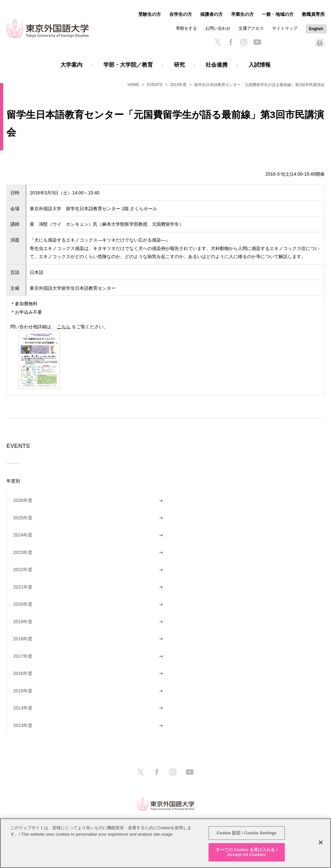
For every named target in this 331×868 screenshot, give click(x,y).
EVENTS (155, 85)
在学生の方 (181, 14)
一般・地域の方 (278, 14)
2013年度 (23, 725)
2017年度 (23, 656)
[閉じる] (321, 842)
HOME (133, 85)
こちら (64, 326)
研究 (179, 65)
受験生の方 (150, 14)
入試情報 (260, 65)
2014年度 (23, 708)
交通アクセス (251, 28)
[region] (165, 843)
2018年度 (23, 639)
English (316, 29)
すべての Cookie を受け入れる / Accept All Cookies (247, 852)
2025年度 (23, 518)
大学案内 (71, 65)
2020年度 (23, 604)
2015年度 (179, 85)
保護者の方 (211, 14)
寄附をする (186, 28)
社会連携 (217, 65)
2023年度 (23, 552)
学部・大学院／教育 (128, 65)
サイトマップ (285, 28)
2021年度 (23, 587)
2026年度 (23, 500)
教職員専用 (313, 14)
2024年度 (23, 535)
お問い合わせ (218, 28)
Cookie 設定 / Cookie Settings (247, 833)
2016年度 (23, 673)
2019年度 (23, 622)
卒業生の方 (242, 14)
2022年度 (23, 570)
